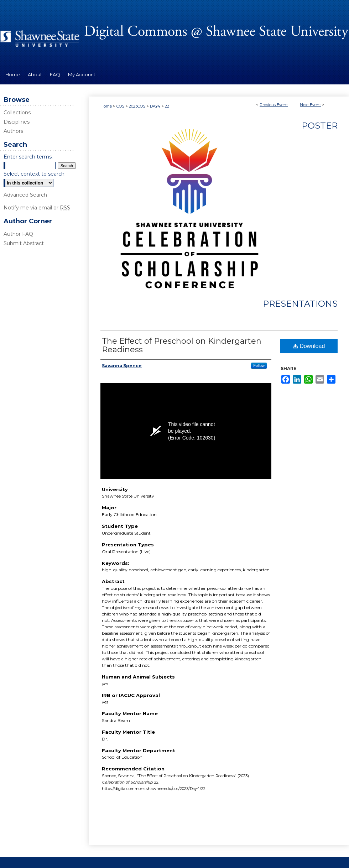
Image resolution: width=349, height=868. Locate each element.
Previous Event (274, 105)
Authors (13, 131)
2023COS (138, 106)
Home (106, 106)
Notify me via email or (37, 208)
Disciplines (17, 122)
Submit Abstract (24, 243)
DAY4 (156, 106)
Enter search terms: (28, 157)
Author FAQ (18, 234)
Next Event (310, 105)
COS (121, 106)
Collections (17, 113)
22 (167, 106)
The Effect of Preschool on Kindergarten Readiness (182, 345)
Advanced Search (25, 195)
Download (309, 346)
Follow (259, 365)
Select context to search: (35, 174)
